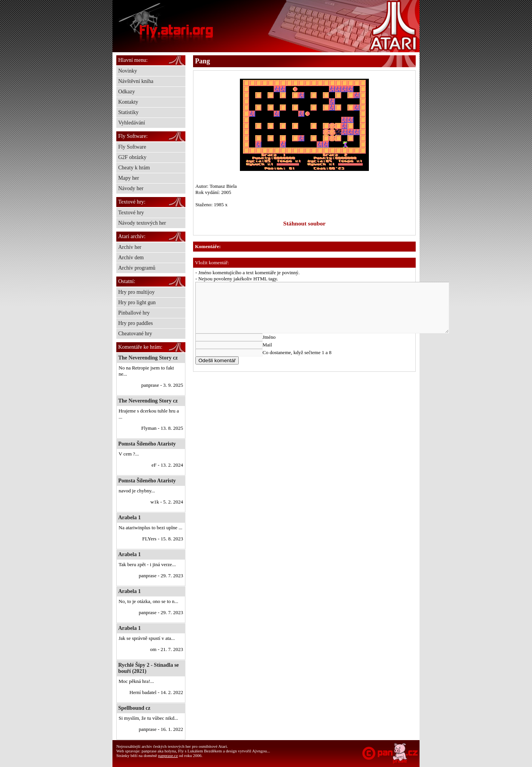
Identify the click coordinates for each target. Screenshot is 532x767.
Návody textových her (142, 223)
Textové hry (131, 213)
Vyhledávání (132, 123)
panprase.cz (168, 755)
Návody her (131, 188)
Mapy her (129, 178)
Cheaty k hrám (134, 168)
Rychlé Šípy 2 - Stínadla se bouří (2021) (149, 668)
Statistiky (128, 112)
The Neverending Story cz (148, 358)
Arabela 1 (130, 518)
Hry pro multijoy (136, 292)
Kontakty (128, 102)
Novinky (128, 71)
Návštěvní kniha (136, 81)
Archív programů (137, 268)
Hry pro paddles (135, 323)
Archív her (130, 247)
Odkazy (127, 92)
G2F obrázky (132, 157)
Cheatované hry (135, 334)
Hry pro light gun (137, 302)
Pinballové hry (134, 313)
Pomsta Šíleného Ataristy (147, 444)
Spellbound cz (134, 708)
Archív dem (131, 258)
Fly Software (132, 147)
